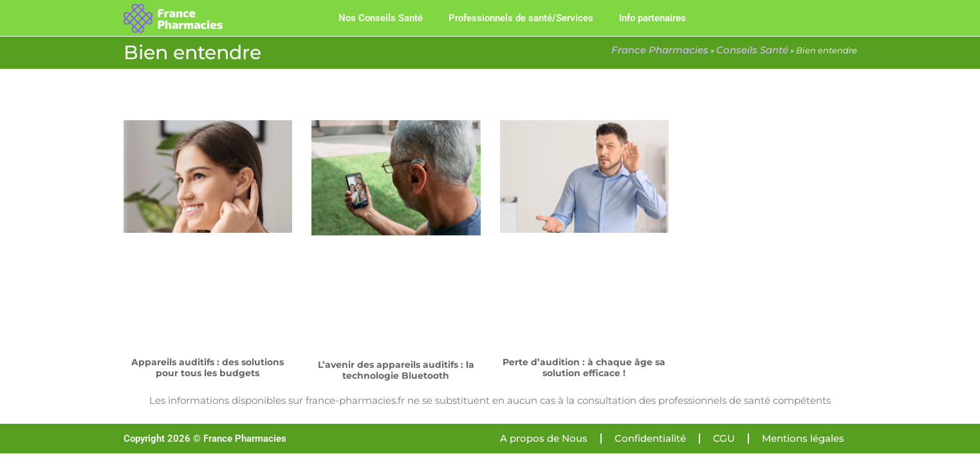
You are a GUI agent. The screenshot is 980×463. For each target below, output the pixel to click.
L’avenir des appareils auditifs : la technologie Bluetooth (396, 370)
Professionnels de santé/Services (521, 18)
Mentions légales (803, 438)
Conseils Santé (752, 50)
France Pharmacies (660, 50)
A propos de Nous (544, 438)
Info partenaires (652, 18)
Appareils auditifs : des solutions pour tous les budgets (208, 368)
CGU (724, 438)
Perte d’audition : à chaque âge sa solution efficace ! (584, 368)
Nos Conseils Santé (381, 18)
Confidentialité (650, 438)
